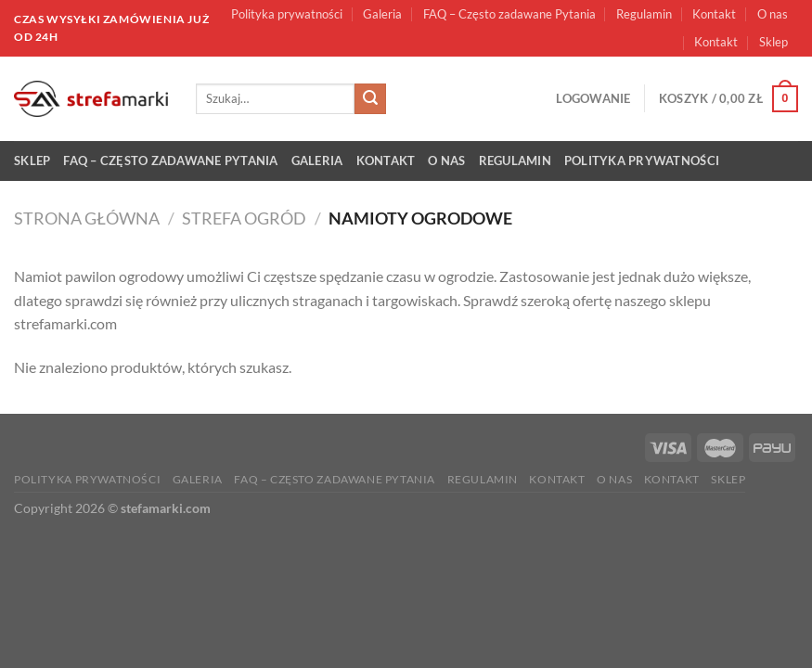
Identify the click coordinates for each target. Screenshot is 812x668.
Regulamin (644, 14)
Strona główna (87, 218)
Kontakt (714, 14)
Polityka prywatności (287, 14)
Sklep (773, 42)
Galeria (382, 14)
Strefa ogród (244, 218)
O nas (773, 14)
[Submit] (370, 99)
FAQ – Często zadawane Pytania (509, 14)
